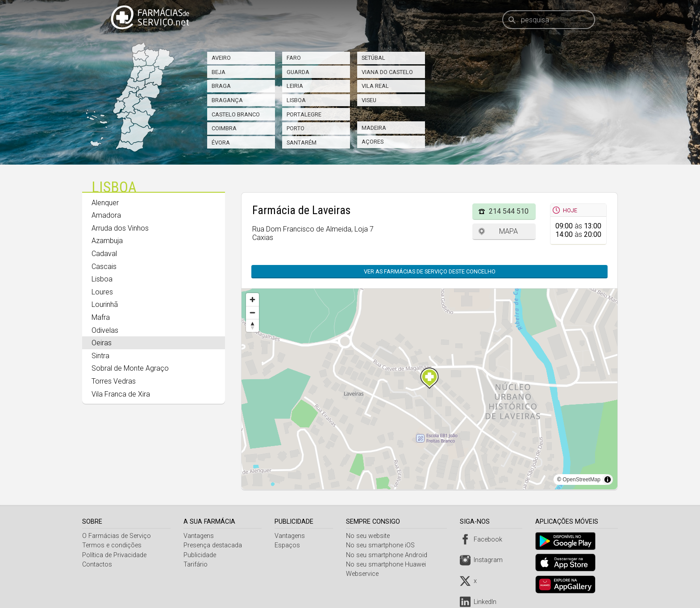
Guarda (298, 72)
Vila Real (375, 86)
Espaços (289, 545)
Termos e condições (112, 545)
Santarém (302, 143)
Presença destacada (214, 545)
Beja (219, 72)
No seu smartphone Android (389, 555)
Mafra (101, 317)
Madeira (374, 128)
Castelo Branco (236, 114)
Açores (373, 142)
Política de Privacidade (114, 555)
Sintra (100, 356)
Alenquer (105, 203)
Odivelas (105, 330)
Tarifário (196, 565)
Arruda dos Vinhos (120, 228)
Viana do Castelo (387, 72)
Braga (221, 86)
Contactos (97, 565)
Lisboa (296, 100)
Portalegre (304, 114)
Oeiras (102, 343)
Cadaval (104, 254)
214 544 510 (509, 211)
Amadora (106, 215)
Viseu (369, 100)
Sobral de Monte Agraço (130, 368)
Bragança (227, 100)
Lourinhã (105, 304)
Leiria (295, 86)
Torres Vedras (114, 381)
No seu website (370, 536)
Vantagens (200, 536)
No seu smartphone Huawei (388, 565)
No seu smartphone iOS (383, 545)
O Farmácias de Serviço (117, 536)
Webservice (365, 574)
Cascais (104, 267)
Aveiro (221, 58)
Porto (296, 128)
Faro (294, 58)
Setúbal (373, 58)
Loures (102, 292)
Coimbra (224, 128)
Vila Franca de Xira (121, 394)
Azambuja (107, 241)
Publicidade (201, 555)
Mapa (508, 231)
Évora (221, 143)
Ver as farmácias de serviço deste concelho (430, 271)
